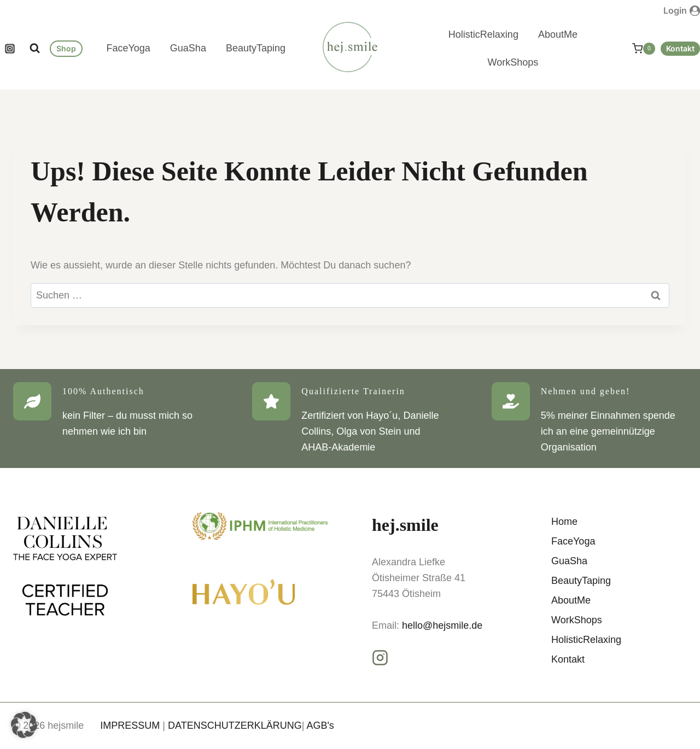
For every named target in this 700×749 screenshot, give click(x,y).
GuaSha (188, 48)
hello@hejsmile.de (442, 625)
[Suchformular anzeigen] (35, 48)
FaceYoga (128, 48)
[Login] (682, 10)
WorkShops (513, 62)
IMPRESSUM (130, 725)
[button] (24, 725)
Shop (66, 48)
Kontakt (680, 48)
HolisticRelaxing (483, 34)
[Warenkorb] (638, 49)
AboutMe (558, 34)
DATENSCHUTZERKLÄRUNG (235, 725)
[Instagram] (10, 49)
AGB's (320, 725)
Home (564, 522)
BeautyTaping (256, 48)
